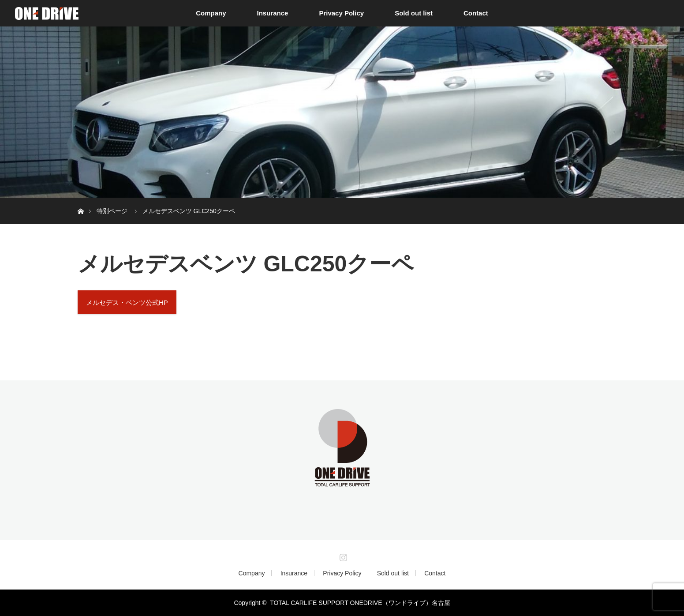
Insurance (273, 13)
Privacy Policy (341, 13)
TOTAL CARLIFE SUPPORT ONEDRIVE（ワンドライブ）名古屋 (360, 603)
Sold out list (414, 13)
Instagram (342, 556)
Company (211, 13)
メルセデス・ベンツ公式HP (127, 302)
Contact (476, 13)
